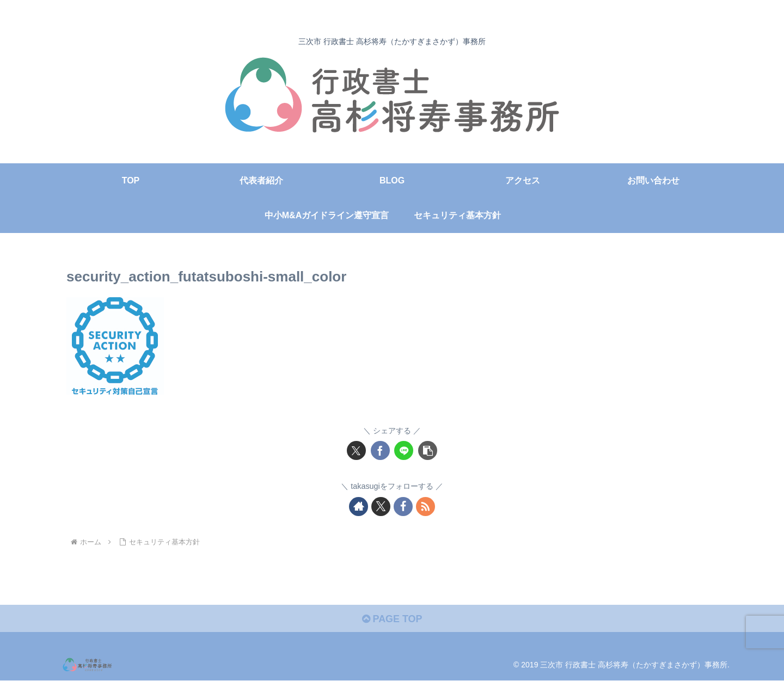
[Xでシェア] (356, 450)
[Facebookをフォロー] (403, 507)
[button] (428, 450)
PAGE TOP (392, 619)
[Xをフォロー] (381, 507)
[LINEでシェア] (404, 450)
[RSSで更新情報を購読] (425, 507)
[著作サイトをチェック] (359, 507)
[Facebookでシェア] (380, 450)
